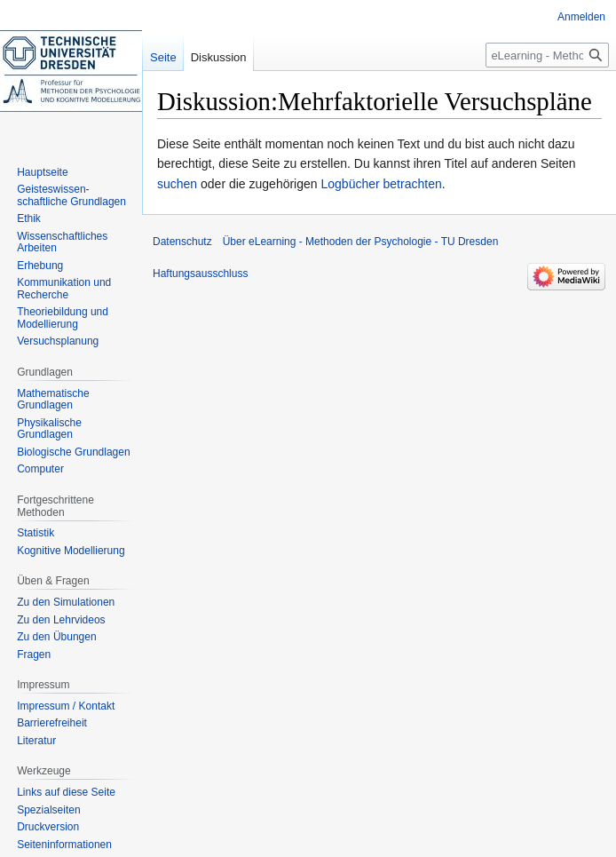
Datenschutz (182, 242)
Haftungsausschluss (200, 274)
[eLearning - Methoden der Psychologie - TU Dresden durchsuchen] (547, 55)
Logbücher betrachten (381, 184)
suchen (177, 184)
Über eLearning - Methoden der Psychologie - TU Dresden (361, 242)
